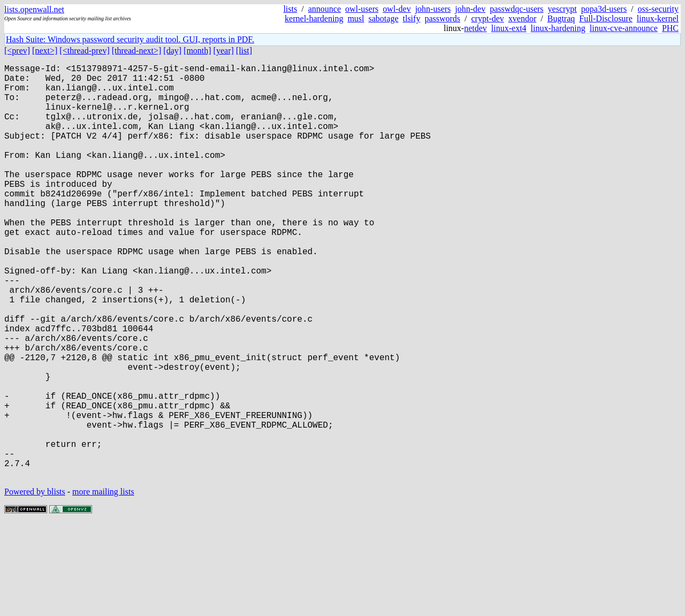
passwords (442, 18)
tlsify (411, 18)
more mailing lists (103, 584)
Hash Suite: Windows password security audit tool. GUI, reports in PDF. (130, 39)
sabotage (384, 18)
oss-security (658, 9)
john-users (433, 9)
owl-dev (397, 9)
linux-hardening (558, 28)
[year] (224, 51)
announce (325, 9)
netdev (475, 28)
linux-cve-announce (624, 28)
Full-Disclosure (606, 18)
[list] (244, 51)
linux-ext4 (509, 28)
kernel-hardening (314, 18)
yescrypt (562, 9)
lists (290, 9)
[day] (172, 51)
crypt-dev (488, 18)
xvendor (522, 18)
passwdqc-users (516, 9)
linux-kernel (658, 18)
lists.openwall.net (34, 9)
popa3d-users (604, 9)
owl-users (362, 9)
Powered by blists (35, 584)
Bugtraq (561, 18)
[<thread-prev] (84, 51)
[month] (197, 51)
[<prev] (17, 51)
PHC (670, 28)
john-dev (470, 9)
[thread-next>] (137, 51)
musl (356, 18)
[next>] (45, 51)
